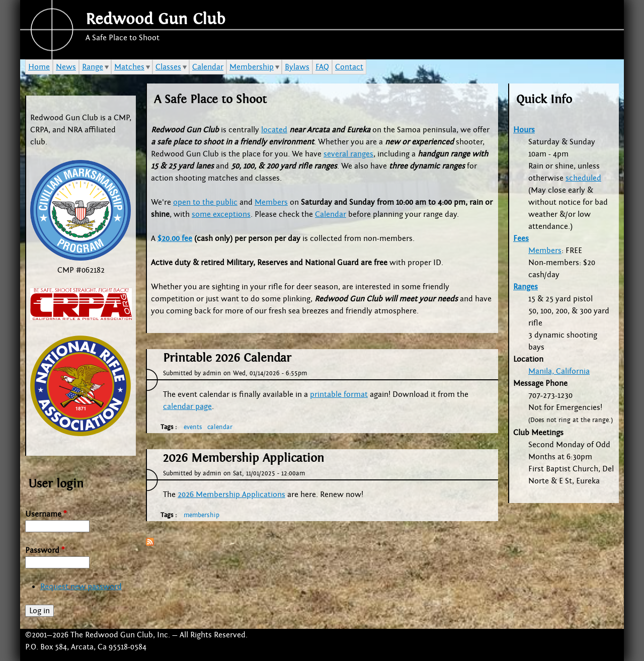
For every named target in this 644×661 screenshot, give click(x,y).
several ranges (348, 154)
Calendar (331, 214)
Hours (524, 130)
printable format (339, 394)
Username (46, 514)
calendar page (187, 406)
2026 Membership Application (244, 458)
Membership (252, 67)
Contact (349, 67)
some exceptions (221, 214)
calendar (220, 427)
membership (202, 515)
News (66, 67)
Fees (521, 238)
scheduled (583, 178)
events (193, 427)
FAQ (322, 67)
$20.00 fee (175, 238)
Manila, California (559, 371)
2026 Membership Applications (231, 494)
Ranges (526, 287)
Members (271, 202)
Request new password (81, 587)
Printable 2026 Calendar (227, 358)
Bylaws (297, 67)
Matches (129, 67)
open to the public (205, 202)
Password (45, 550)
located (274, 130)
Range (93, 67)
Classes (168, 67)
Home (39, 67)
